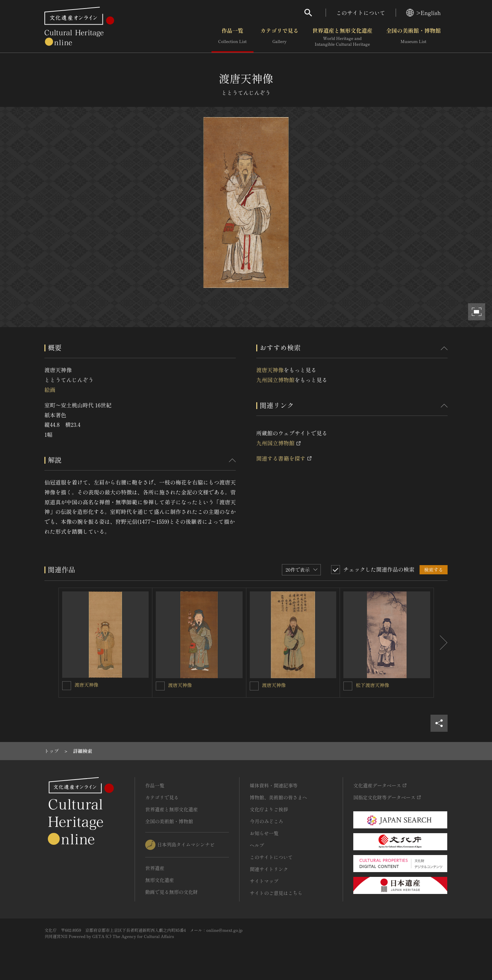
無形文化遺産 (160, 880)
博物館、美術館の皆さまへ (278, 797)
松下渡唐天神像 (372, 685)
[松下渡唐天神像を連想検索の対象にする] (348, 686)
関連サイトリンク (269, 869)
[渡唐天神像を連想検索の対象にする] (67, 686)
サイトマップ (264, 881)
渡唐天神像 (270, 370)
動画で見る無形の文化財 (172, 892)
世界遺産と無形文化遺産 (342, 37)
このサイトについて (361, 13)
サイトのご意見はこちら (276, 893)
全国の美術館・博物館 (413, 37)
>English (423, 13)
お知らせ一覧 (264, 833)
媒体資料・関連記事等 (274, 785)
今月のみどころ (266, 821)
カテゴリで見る (279, 37)
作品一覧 (233, 37)
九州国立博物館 (275, 380)
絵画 (50, 390)
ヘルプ (257, 845)
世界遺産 (155, 868)
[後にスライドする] (441, 643)
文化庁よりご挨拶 (269, 809)
